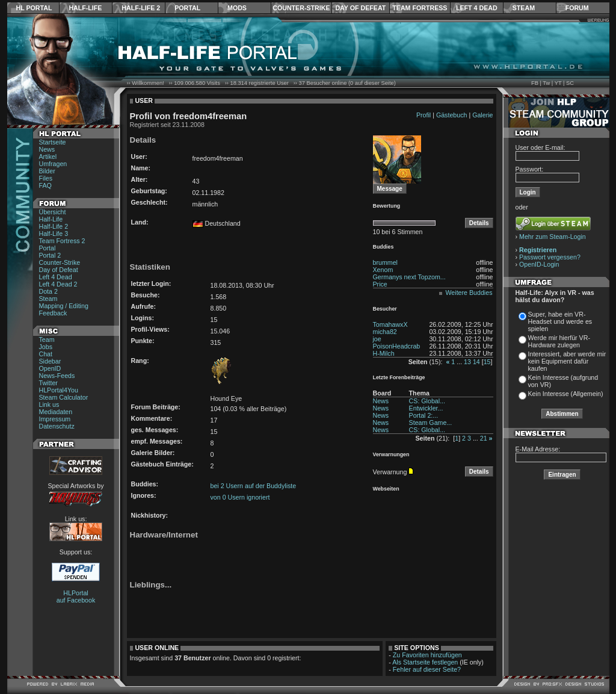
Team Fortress (420, 8)
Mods (237, 8)
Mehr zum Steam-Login (553, 237)
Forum (577, 8)
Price (380, 284)
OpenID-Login (539, 264)
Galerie (482, 115)
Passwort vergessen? (550, 257)
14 (476, 362)
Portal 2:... (424, 415)
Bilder (47, 171)
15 (487, 362)
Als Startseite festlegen (425, 662)
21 (484, 438)
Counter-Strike (301, 8)
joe (377, 339)
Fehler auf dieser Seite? (427, 669)
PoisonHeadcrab (397, 346)
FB (535, 83)
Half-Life (85, 8)
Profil (423, 115)
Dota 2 (48, 291)
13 (467, 362)
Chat (46, 354)
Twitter (48, 383)
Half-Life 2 (141, 8)
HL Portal (34, 8)
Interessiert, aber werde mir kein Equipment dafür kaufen (567, 361)
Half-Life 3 (54, 234)
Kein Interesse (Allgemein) (566, 394)
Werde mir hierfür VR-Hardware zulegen (559, 341)
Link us (49, 404)
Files (46, 178)
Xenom (383, 270)
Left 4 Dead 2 (58, 284)
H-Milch (384, 353)
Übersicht (53, 212)
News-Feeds (57, 376)
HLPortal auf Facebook (76, 596)
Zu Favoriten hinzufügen (427, 655)
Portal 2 (50, 255)
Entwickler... (426, 408)
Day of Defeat (360, 8)
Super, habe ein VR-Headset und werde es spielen (560, 321)
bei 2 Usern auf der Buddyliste (254, 486)
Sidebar (50, 361)
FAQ (45, 185)
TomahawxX (390, 324)
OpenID (50, 368)
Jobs (46, 347)
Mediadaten (56, 412)
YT (558, 83)
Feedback (53, 313)
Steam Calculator (64, 397)
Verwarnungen (391, 454)
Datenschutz (57, 426)
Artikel (48, 156)
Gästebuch (452, 115)
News (47, 149)
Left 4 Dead (477, 8)
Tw (546, 83)
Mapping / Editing (64, 306)
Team (47, 339)
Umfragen (53, 164)
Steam (524, 8)
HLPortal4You (59, 390)
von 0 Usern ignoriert (240, 497)
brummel (385, 262)
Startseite (53, 142)
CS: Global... (427, 401)
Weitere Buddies (469, 293)
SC (570, 83)
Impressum (55, 419)
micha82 (385, 332)
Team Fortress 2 (62, 241)
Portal (187, 8)
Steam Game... (431, 423)
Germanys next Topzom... (409, 277)
